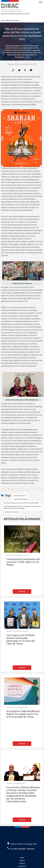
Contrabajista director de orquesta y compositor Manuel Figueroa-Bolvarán (22, 507)
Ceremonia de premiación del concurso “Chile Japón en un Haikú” (23, 562)
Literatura (16, 20)
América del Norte (21, 499)
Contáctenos (22, 866)
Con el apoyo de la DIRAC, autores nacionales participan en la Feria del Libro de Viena (21, 639)
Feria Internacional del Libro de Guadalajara (21, 503)
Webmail (22, 863)
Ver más (22, 592)
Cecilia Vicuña (20, 496)
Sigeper (22, 860)
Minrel (22, 858)
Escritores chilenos (11, 512)
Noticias (9, 20)
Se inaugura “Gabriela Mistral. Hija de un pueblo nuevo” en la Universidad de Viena (23, 714)
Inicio (3, 20)
